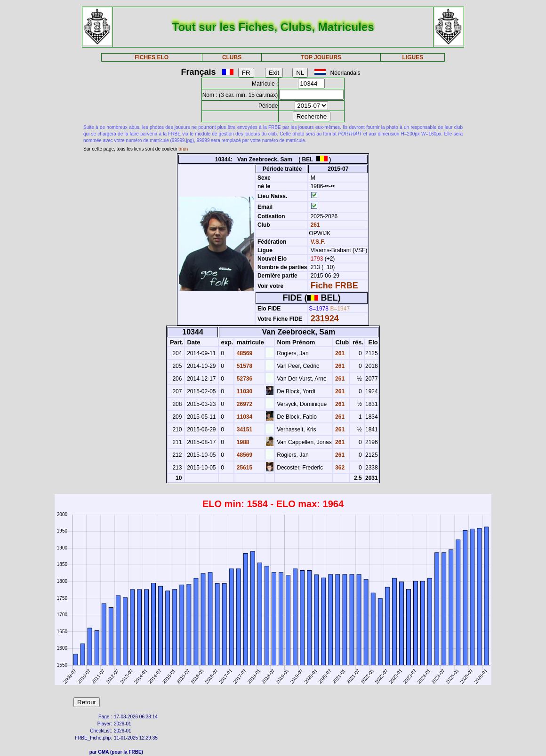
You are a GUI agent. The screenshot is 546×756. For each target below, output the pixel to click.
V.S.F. (318, 242)
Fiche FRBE (334, 286)
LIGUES (413, 57)
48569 (244, 353)
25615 (244, 468)
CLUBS (232, 57)
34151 (244, 430)
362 (339, 468)
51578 (244, 366)
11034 (244, 417)
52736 (244, 379)
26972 (244, 404)
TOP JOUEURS (321, 57)
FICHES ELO (152, 57)
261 (314, 225)
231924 (325, 318)
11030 (244, 391)
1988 (242, 442)
